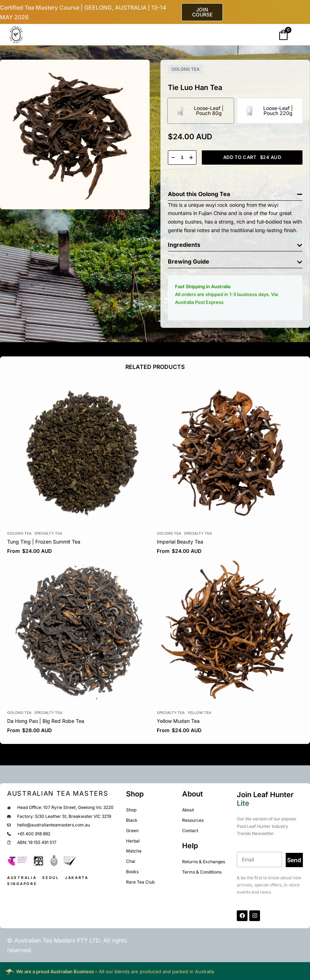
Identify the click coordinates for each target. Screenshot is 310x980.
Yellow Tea (199, 712)
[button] (235, 192)
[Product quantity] (182, 157)
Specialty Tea (48, 533)
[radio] (201, 111)
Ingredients (184, 245)
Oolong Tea (186, 69)
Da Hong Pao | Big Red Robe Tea (46, 721)
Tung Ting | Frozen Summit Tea (44, 542)
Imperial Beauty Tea (180, 542)
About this (183, 194)
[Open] (40, 35)
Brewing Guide (189, 261)
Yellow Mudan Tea (178, 721)
